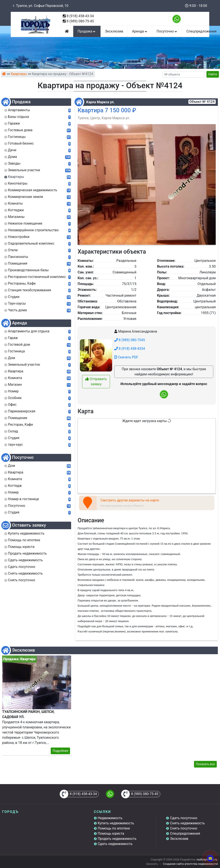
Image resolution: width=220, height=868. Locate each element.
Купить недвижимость (116, 823)
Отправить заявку (96, 382)
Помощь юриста (111, 833)
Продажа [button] (87, 31)
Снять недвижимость (187, 823)
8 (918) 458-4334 (130, 349)
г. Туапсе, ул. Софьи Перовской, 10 (41, 6)
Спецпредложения (185, 833)
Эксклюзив (114, 31)
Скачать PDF (126, 357)
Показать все (205, 764)
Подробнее (60, 751)
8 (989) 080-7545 (130, 340)
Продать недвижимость (117, 839)
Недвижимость (110, 818)
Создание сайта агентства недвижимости (190, 864)
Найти (213, 74)
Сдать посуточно (184, 818)
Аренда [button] (140, 31)
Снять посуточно (184, 828)
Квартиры (19, 74)
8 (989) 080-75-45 (80, 21)
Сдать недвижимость (115, 844)
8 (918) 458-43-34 (80, 16)
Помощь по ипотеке (114, 828)
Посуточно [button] (167, 31)
